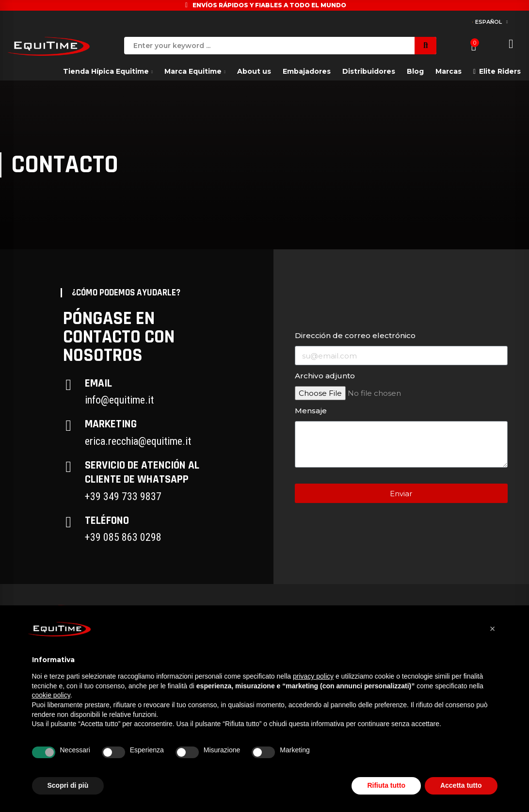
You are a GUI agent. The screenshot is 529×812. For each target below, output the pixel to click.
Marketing (111, 424)
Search (425, 46)
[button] (493, 629)
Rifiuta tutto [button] (386, 785)
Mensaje (311, 411)
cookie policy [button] (51, 695)
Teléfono (107, 521)
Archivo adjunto (325, 376)
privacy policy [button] (313, 676)
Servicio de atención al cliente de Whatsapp (142, 472)
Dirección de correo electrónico (355, 335)
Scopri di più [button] (68, 785)
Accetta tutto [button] (461, 785)
